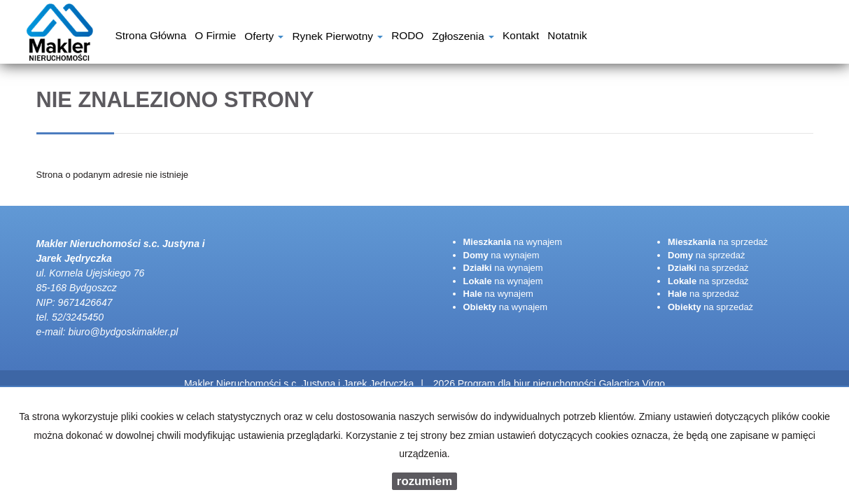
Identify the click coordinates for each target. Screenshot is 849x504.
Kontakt (521, 37)
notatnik (567, 37)
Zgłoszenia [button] (463, 37)
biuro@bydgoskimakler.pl (123, 332)
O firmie (215, 37)
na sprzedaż (718, 242)
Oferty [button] (264, 37)
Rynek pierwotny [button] (337, 37)
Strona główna (150, 37)
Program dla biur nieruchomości (528, 384)
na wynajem (513, 242)
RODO (407, 37)
